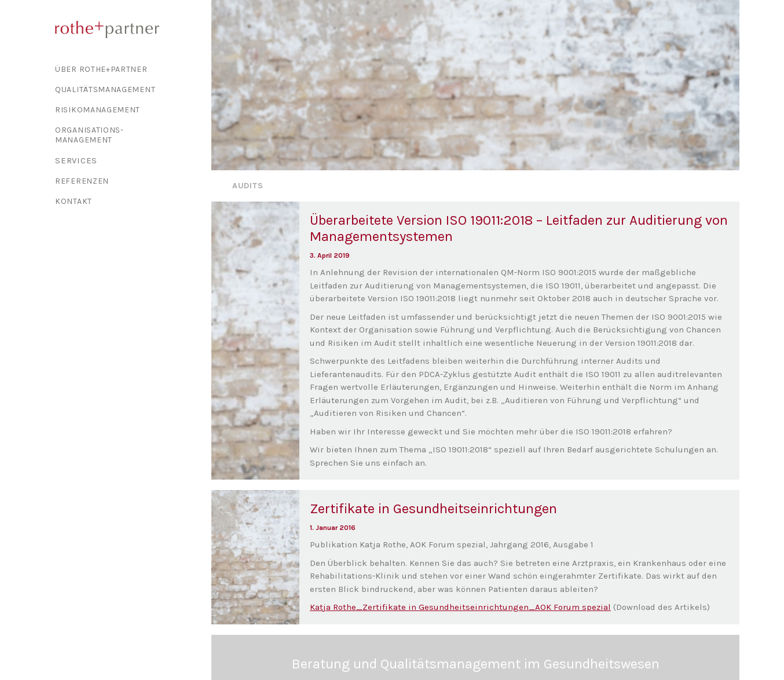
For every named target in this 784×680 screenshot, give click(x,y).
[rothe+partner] (128, 30)
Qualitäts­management (105, 89)
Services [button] (76, 160)
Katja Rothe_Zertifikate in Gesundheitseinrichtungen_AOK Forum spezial (460, 588)
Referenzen (82, 181)
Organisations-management (89, 135)
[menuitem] (128, 69)
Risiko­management (98, 110)
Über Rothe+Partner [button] (101, 69)
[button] (255, 322)
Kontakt (74, 201)
